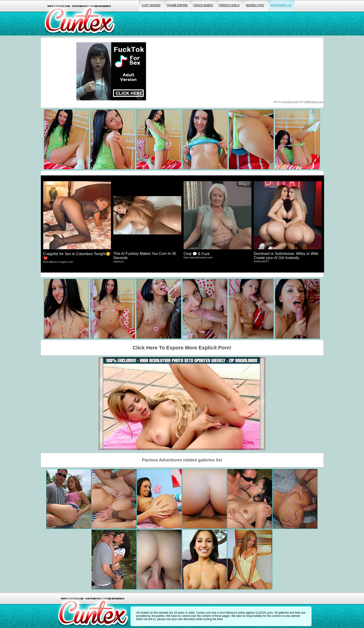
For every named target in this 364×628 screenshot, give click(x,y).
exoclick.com (290, 102)
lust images (151, 5)
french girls (229, 5)
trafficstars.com (314, 102)
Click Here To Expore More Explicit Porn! (182, 348)
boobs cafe (255, 5)
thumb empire (177, 5)
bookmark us (281, 5)
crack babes (203, 5)
